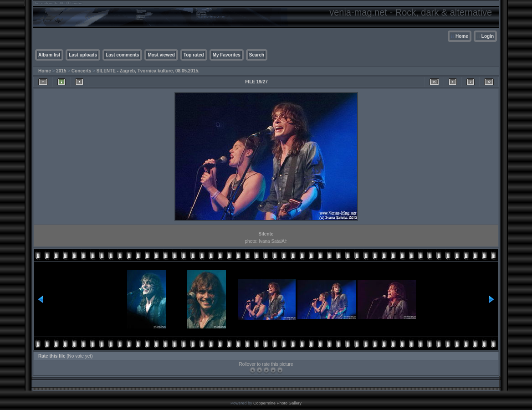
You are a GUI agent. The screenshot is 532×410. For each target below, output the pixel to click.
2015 (61, 71)
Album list (49, 55)
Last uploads (83, 55)
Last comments (122, 55)
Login (488, 36)
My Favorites (227, 55)
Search (257, 55)
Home (462, 36)
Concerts (81, 71)
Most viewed (161, 55)
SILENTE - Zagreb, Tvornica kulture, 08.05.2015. (148, 71)
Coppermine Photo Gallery (277, 403)
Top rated (194, 55)
